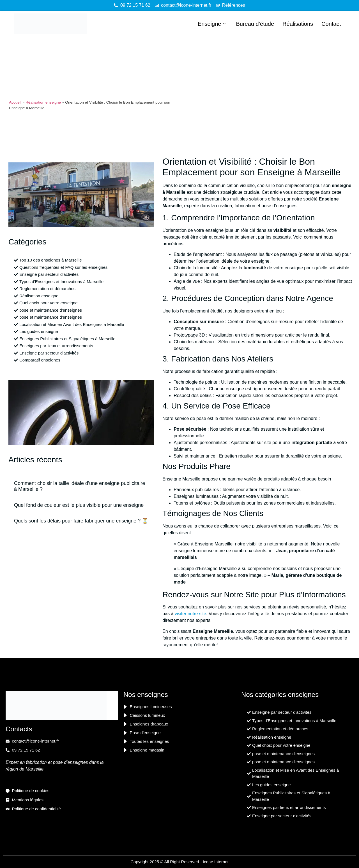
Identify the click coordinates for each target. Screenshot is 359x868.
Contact (331, 24)
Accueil (15, 102)
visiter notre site (190, 614)
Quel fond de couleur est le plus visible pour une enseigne (79, 505)
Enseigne (212, 24)
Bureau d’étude (255, 24)
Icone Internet (216, 862)
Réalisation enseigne (43, 102)
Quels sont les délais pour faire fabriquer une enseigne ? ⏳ (81, 521)
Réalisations (298, 24)
